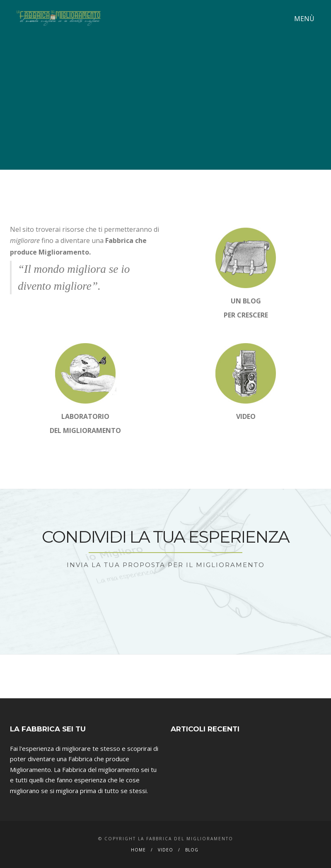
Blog (192, 850)
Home (138, 850)
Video (165, 850)
